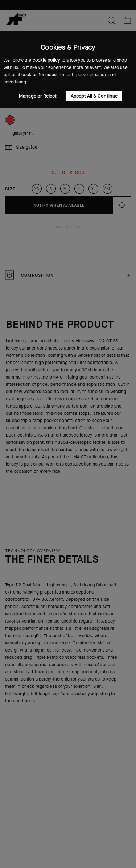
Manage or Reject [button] (38, 96)
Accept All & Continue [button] (94, 96)
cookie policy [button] (46, 60)
